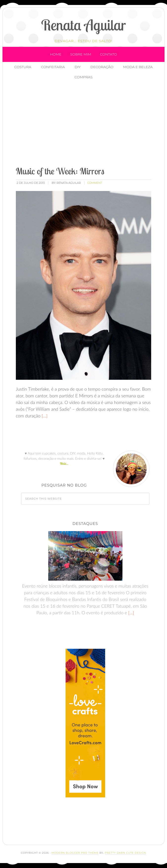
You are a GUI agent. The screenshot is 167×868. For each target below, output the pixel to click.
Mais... (64, 463)
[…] (44, 416)
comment (95, 183)
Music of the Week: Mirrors (60, 171)
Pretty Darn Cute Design (126, 853)
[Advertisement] (90, 124)
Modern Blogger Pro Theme (75, 853)
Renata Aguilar (83, 25)
